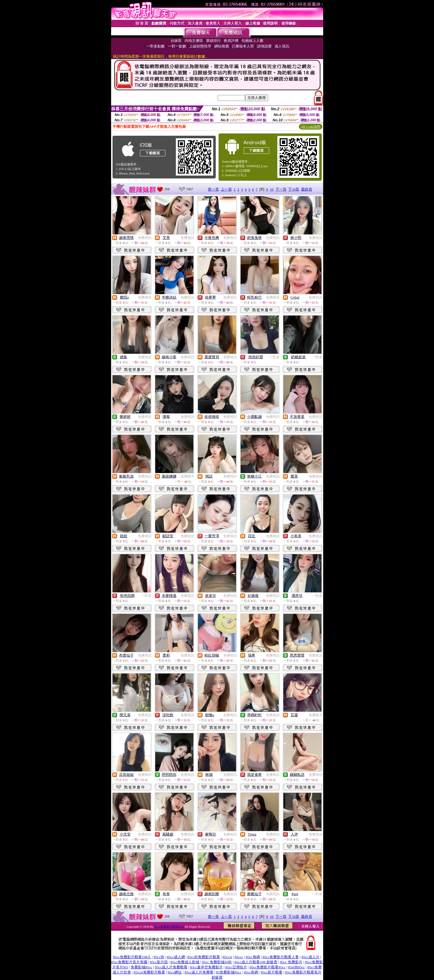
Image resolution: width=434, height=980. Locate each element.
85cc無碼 (253, 957)
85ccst (227, 957)
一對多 (275, 357)
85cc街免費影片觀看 (204, 957)
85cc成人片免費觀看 (171, 967)
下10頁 (294, 189)
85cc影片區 (159, 962)
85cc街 (159, 957)
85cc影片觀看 (272, 972)
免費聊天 (187, 476)
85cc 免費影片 (291, 962)
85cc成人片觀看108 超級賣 (256, 962)
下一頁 (281, 189)
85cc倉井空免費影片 (206, 967)
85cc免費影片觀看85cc (268, 967)
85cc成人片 (310, 957)
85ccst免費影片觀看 (149, 972)
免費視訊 (145, 238)
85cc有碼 (251, 972)
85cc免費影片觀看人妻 (281, 957)
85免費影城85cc (229, 972)
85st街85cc (296, 967)
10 (272, 189)
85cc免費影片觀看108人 (132, 957)
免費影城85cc (142, 967)
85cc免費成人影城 (185, 962)
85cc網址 (175, 972)
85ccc (239, 957)
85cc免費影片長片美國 (129, 962)
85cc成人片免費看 (199, 972)
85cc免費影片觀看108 (169, 927)
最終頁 (307, 189)
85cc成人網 (176, 957)
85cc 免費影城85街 (217, 962)
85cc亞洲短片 (236, 967)
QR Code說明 (311, 127)
